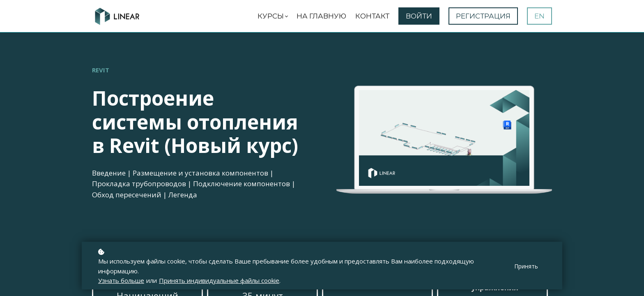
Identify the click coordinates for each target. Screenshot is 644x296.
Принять (526, 266)
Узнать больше (121, 280)
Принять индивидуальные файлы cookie (219, 280)
